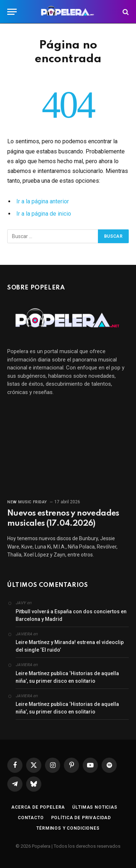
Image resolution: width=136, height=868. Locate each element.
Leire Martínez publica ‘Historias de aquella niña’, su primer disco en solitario (67, 677)
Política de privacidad (81, 818)
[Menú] (12, 12)
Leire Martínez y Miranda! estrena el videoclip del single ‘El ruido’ (70, 646)
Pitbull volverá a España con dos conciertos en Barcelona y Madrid (71, 615)
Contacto (31, 818)
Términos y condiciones (68, 828)
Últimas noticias (95, 807)
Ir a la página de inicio (44, 214)
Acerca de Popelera (38, 807)
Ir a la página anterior (43, 201)
